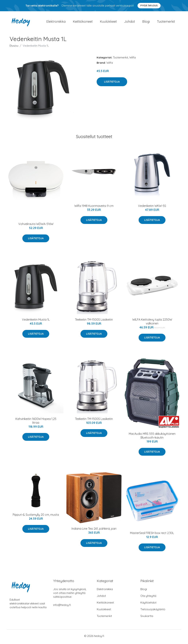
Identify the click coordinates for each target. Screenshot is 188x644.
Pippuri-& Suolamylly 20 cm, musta (36, 516)
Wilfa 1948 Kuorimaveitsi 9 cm (94, 208)
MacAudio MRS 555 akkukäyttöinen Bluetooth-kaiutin (152, 437)
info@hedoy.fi (62, 607)
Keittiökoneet (83, 22)
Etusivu (14, 47)
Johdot (130, 22)
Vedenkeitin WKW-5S (152, 208)
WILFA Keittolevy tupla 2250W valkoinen (152, 323)
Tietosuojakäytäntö (153, 611)
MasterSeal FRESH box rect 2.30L (152, 535)
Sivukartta (147, 618)
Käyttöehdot (148, 604)
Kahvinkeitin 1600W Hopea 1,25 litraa (36, 423)
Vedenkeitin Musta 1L (36, 321)
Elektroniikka (56, 22)
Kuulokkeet (108, 22)
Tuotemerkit (166, 22)
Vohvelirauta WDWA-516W (36, 226)
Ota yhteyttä (148, 598)
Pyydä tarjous (149, 6)
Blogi (146, 22)
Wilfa (133, 59)
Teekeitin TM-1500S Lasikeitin (94, 321)
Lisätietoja (112, 83)
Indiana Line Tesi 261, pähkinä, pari (94, 531)
